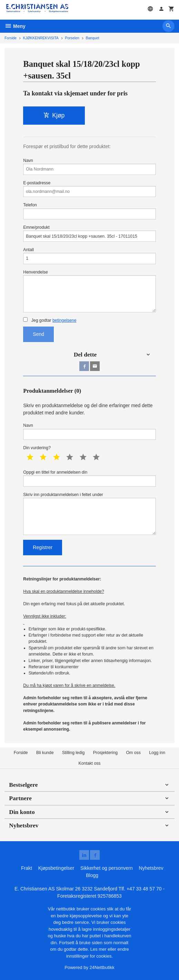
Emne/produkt (89, 233)
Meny (15, 26)
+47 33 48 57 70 (144, 889)
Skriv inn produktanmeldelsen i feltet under (89, 514)
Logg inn (157, 753)
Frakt (27, 868)
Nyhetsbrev (151, 868)
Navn (89, 167)
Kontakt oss (89, 763)
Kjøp (54, 115)
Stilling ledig (73, 753)
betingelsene (64, 320)
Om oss (133, 753)
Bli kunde (45, 753)
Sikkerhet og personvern (107, 868)
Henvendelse (89, 291)
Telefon (89, 211)
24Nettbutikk (102, 967)
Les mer (99, 949)
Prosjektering (106, 753)
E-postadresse (89, 189)
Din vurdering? (37, 448)
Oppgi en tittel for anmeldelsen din (89, 478)
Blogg (92, 875)
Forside (11, 38)
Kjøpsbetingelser (56, 868)
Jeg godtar (50, 320)
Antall (89, 256)
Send (38, 334)
